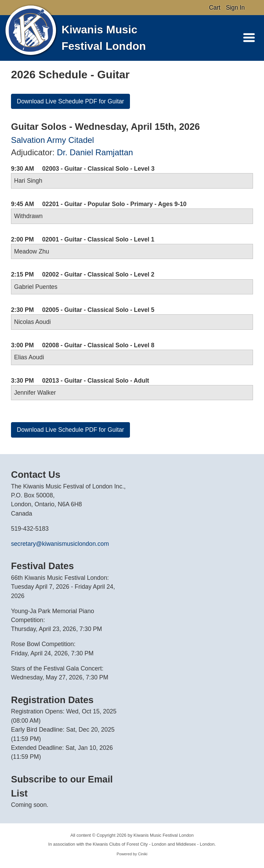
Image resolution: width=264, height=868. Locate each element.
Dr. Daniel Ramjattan (95, 152)
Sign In (235, 8)
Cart (215, 8)
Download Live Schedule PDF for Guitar (70, 101)
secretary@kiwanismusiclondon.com (60, 544)
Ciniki (142, 854)
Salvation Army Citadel (52, 140)
